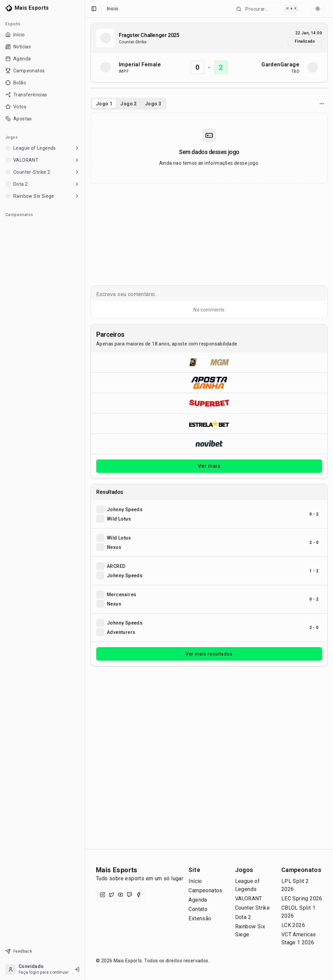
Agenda (198, 900)
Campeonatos (205, 890)
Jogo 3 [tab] (153, 104)
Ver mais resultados (209, 654)
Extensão (200, 918)
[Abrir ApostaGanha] (209, 383)
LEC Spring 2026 (302, 898)
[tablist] (129, 104)
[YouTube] (121, 895)
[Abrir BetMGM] (209, 362)
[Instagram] (103, 895)
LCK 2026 (293, 925)
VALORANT (249, 898)
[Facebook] (139, 895)
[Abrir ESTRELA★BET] (209, 423)
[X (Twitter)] (112, 895)
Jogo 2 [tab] (128, 104)
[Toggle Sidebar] (82, 490)
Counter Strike (253, 908)
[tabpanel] (209, 148)
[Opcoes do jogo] (322, 104)
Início (195, 881)
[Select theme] (318, 9)
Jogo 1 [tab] (104, 104)
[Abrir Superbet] (209, 403)
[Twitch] (130, 895)
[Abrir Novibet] (209, 444)
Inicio (113, 9)
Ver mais (209, 466)
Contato (198, 909)
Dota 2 (243, 917)
